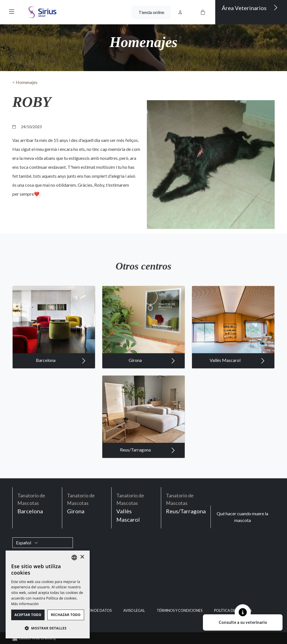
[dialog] (48, 594)
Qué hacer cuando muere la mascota (242, 517)
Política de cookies (233, 611)
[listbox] (74, 558)
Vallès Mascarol (237, 381)
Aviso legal (134, 611)
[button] (12, 11)
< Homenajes (25, 82)
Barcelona (61, 381)
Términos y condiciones (180, 611)
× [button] (82, 557)
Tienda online (151, 12)
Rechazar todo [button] (66, 615)
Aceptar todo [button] (28, 615)
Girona (152, 381)
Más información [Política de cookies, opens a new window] (25, 604)
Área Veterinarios (250, 8)
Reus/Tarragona (148, 470)
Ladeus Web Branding (37, 638)
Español (27, 543)
